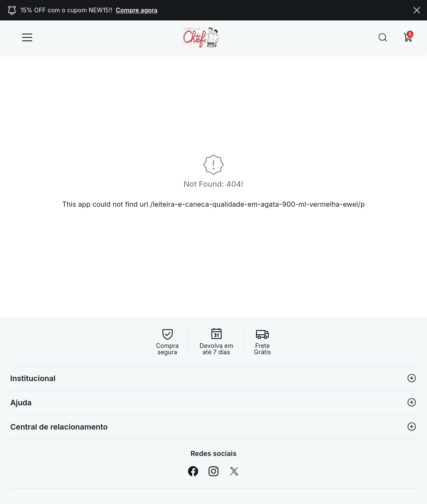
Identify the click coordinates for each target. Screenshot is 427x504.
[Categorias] (27, 37)
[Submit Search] (383, 37)
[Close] (417, 10)
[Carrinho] (408, 37)
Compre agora (137, 10)
